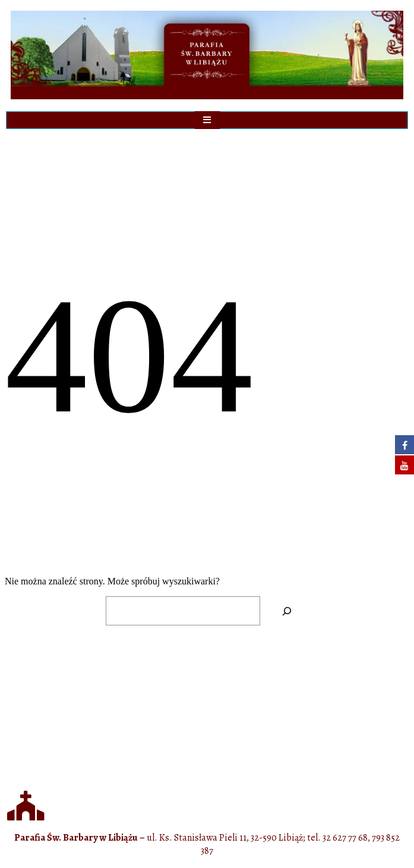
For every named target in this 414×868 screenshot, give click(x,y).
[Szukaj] (287, 611)
